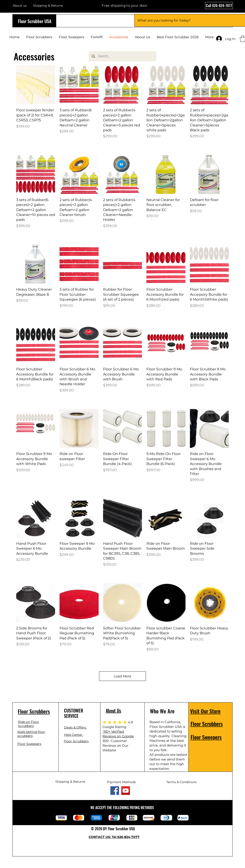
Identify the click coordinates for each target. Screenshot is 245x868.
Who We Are (162, 711)
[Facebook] (115, 791)
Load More (122, 676)
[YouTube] (126, 791)
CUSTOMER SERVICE (74, 713)
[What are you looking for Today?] (187, 20)
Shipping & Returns (70, 782)
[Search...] (122, 56)
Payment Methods (121, 782)
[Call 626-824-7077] (219, 6)
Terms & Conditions (181, 782)
